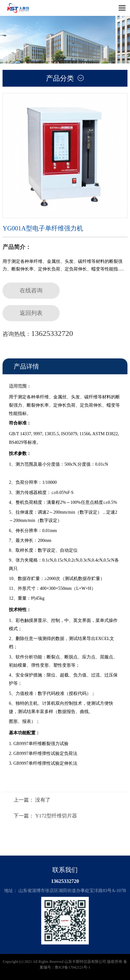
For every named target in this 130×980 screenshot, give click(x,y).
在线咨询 (31, 290)
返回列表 (31, 313)
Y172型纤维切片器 (56, 816)
